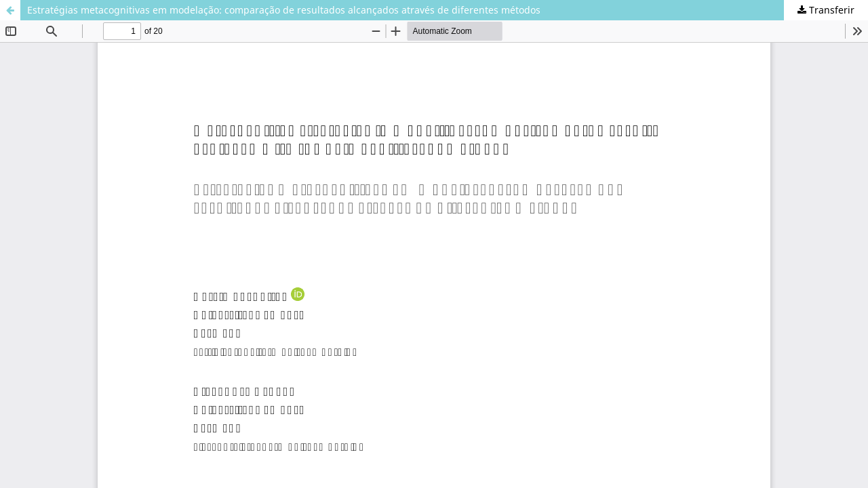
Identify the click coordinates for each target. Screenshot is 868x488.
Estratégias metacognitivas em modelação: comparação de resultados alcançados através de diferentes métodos (284, 10)
